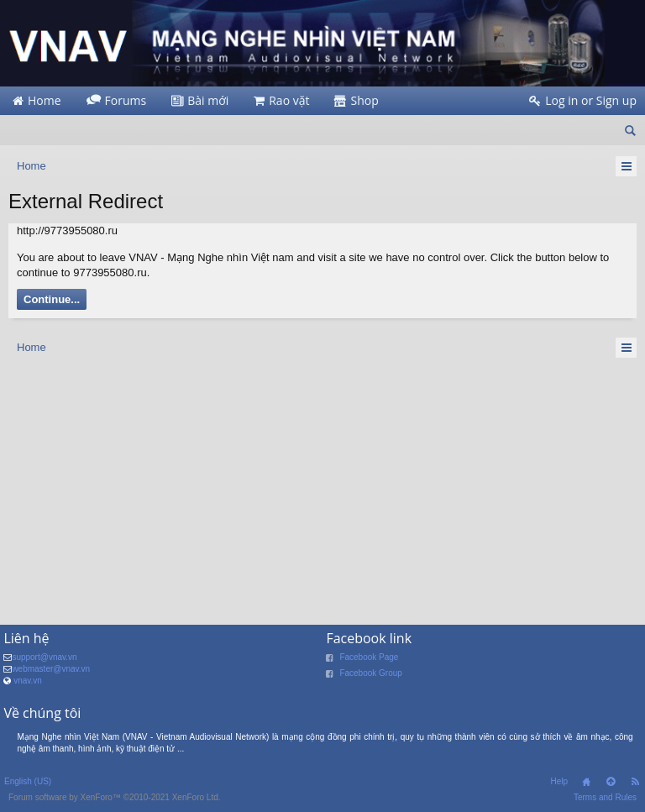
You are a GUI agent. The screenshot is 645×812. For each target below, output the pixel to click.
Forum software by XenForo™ (115, 797)
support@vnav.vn (44, 657)
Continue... (52, 299)
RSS (635, 782)
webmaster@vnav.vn (51, 669)
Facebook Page (369, 657)
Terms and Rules (605, 797)
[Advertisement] (322, 486)
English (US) (28, 781)
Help (559, 781)
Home (586, 782)
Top (611, 782)
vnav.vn (28, 681)
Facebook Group (371, 673)
